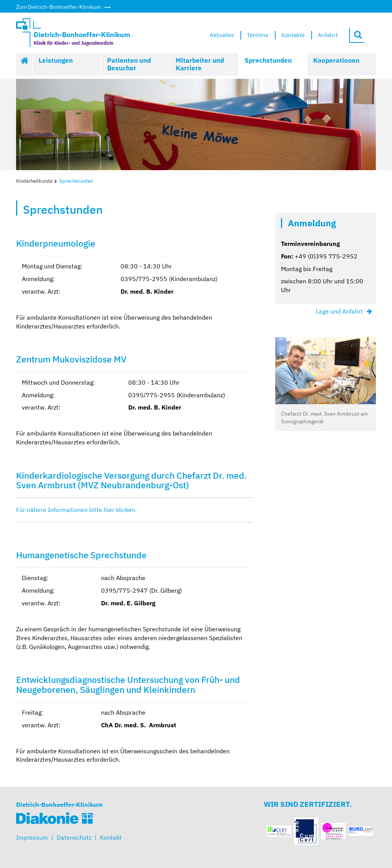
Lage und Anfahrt (339, 311)
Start (24, 64)
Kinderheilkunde (34, 181)
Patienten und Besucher (129, 64)
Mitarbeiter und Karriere (200, 64)
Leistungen (56, 60)
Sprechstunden (268, 60)
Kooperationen (336, 60)
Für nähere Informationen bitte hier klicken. (77, 510)
